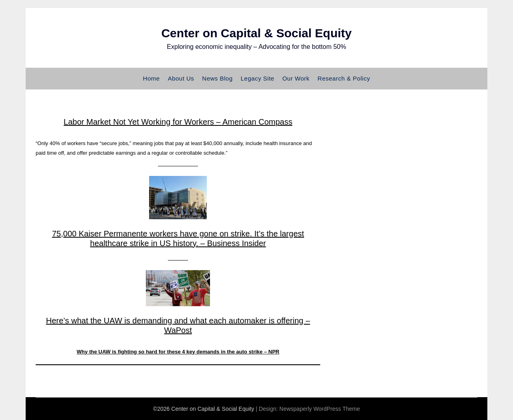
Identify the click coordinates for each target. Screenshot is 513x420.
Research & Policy (344, 78)
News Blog (217, 78)
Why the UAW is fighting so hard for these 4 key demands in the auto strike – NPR (178, 352)
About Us (181, 78)
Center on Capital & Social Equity (256, 33)
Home (151, 78)
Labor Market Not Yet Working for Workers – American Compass (178, 122)
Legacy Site (258, 78)
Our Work (296, 78)
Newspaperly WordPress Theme (320, 409)
